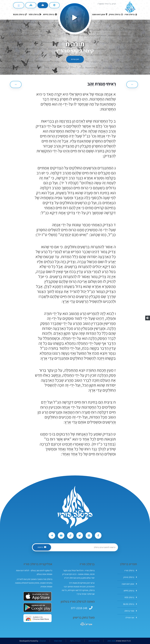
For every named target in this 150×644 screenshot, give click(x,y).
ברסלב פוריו (131, 570)
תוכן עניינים (75, 59)
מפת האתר (58, 641)
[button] (148, 318)
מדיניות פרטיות (94, 641)
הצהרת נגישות (75, 641)
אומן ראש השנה (129, 584)
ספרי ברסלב (131, 611)
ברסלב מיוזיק (130, 577)
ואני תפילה (131, 618)
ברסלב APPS (130, 591)
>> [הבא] (16, 84)
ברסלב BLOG (130, 604)
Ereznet (43, 641)
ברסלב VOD (131, 597)
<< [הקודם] (132, 84)
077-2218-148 (79, 608)
